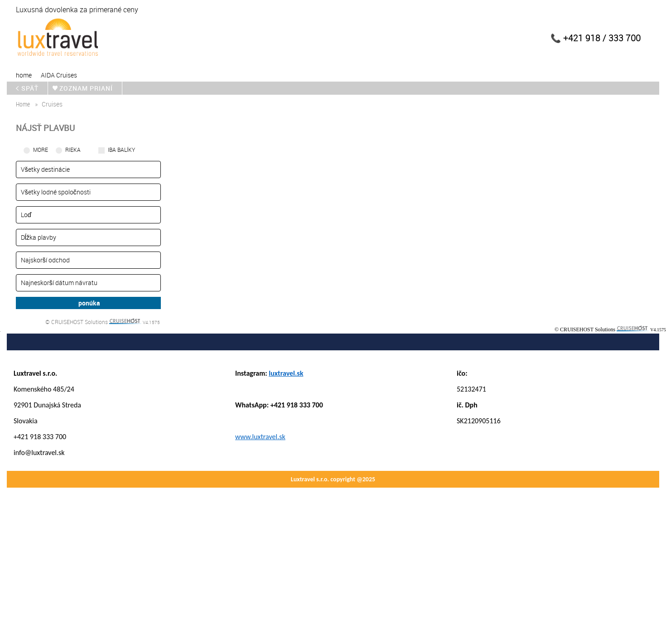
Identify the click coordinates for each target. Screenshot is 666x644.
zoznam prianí (88, 88)
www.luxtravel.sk (260, 437)
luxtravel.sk (286, 373)
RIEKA (73, 150)
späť (29, 88)
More (41, 150)
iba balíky (121, 150)
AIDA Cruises (59, 75)
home (24, 75)
